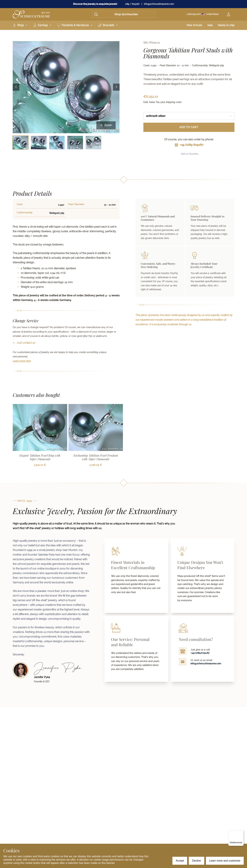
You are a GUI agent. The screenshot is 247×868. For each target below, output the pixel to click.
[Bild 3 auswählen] (57, 143)
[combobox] (189, 116)
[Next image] (116, 87)
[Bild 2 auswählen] (39, 143)
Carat (20, 204)
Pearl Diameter (76, 204)
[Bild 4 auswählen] (75, 143)
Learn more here (22, 361)
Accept (180, 861)
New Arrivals (194, 25)
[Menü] (242, 832)
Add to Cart (189, 127)
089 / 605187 (132, 4)
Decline (196, 861)
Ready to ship (226, 25)
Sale (210, 25)
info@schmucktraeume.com (159, 4)
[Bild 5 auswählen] (93, 143)
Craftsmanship (25, 213)
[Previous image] (16, 87)
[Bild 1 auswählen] (21, 143)
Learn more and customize (225, 861)
